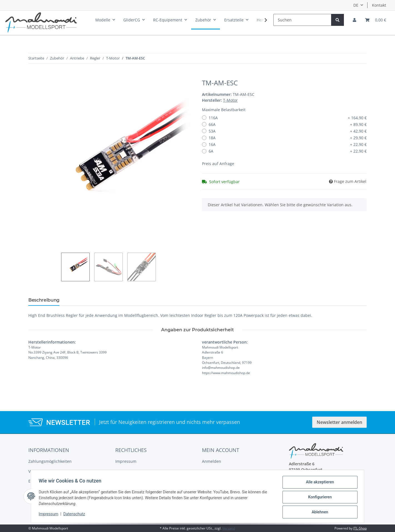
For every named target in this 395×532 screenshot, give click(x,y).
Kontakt (379, 5)
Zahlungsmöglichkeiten (50, 461)
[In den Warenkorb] (33, 76)
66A (288, 124)
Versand (229, 528)
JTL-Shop (360, 528)
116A (288, 118)
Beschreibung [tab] (44, 300)
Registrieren (213, 471)
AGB (119, 471)
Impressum (126, 461)
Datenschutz (76, 515)
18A (288, 138)
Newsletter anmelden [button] (339, 422)
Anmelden (212, 461)
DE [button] (356, 5)
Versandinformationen (49, 471)
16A (288, 144)
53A (288, 131)
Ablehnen (318, 512)
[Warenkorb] (376, 20)
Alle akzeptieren (318, 483)
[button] (354, 20)
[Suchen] (302, 20)
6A (288, 151)
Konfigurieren (318, 498)
